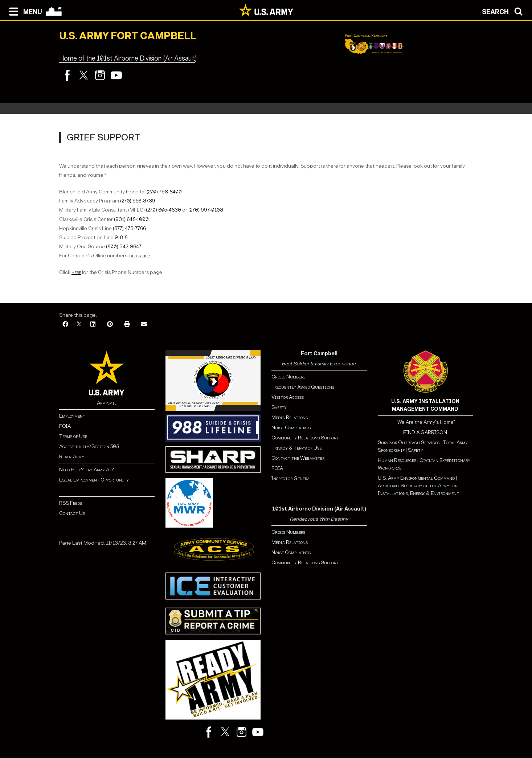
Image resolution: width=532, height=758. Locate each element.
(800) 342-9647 (124, 247)
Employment (72, 416)
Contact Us (72, 513)
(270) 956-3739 (138, 201)
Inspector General (292, 478)
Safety (279, 407)
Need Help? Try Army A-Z (87, 470)
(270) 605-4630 (163, 210)
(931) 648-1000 (131, 219)
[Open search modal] (504, 11)
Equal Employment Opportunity (94, 480)
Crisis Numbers (288, 377)
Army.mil (107, 403)
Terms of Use (73, 436)
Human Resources (397, 460)
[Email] (144, 325)
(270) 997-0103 (206, 210)
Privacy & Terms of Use (296, 448)
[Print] (127, 325)
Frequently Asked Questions (303, 387)
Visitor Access (288, 397)
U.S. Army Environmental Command (416, 478)
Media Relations (290, 417)
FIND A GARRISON (425, 432)
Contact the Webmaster (298, 458)
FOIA (65, 426)
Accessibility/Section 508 (89, 446)
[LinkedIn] (93, 325)
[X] (79, 325)
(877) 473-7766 (129, 228)
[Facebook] (65, 325)
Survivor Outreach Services (409, 442)
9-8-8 (121, 237)
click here (141, 256)
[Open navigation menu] (24, 11)
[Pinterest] (110, 325)
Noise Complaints (291, 428)
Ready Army (72, 457)
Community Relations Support (305, 438)
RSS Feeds (71, 503)
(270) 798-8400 (164, 192)
